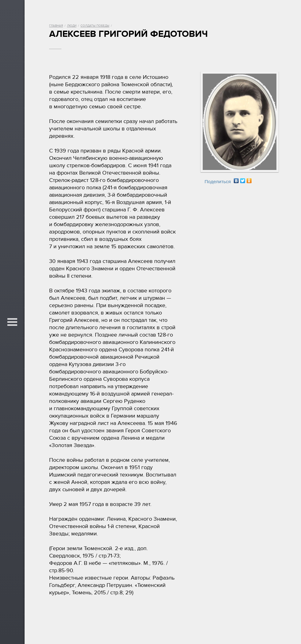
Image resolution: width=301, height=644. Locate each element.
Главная (56, 26)
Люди (72, 26)
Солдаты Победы (95, 26)
